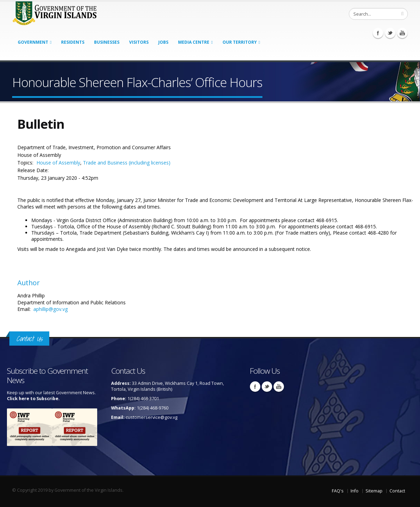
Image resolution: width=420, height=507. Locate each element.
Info (355, 491)
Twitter (390, 33)
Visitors (139, 42)
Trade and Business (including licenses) (127, 163)
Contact (397, 491)
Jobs (163, 42)
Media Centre (194, 42)
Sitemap (374, 491)
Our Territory (240, 42)
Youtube (402, 33)
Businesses (107, 42)
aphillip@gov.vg (51, 309)
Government (33, 42)
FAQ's (338, 491)
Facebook (378, 33)
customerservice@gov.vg (152, 417)
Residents (73, 42)
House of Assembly (58, 163)
